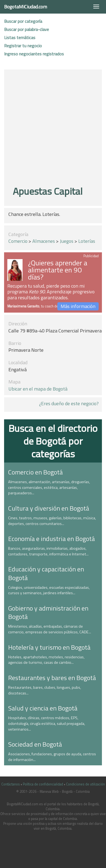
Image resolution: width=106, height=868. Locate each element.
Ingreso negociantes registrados (34, 54)
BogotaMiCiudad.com (26, 7)
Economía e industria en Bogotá (52, 539)
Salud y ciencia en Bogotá (43, 708)
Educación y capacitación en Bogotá (46, 573)
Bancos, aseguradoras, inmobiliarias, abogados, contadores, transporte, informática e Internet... (48, 551)
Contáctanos (11, 784)
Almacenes (44, 241)
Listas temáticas (20, 37)
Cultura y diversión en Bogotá (49, 508)
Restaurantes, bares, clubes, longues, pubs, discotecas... (45, 690)
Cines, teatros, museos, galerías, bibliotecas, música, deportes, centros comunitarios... (52, 521)
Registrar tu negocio (23, 46)
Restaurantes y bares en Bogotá (52, 678)
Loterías (87, 241)
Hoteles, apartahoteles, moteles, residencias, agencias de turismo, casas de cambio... (46, 660)
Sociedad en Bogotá (35, 744)
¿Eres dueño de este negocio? (69, 403)
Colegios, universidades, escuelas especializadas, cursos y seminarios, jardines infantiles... (49, 590)
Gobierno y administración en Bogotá (48, 612)
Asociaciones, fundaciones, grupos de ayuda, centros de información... (52, 757)
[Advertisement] (51, 129)
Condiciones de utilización (85, 784)
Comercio (18, 241)
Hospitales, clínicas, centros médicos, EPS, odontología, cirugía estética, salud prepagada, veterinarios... (47, 723)
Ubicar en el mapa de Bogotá (38, 389)
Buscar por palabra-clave (26, 29)
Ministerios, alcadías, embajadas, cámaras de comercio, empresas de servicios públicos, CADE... (50, 629)
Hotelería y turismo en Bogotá (49, 647)
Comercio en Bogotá (35, 472)
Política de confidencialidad (43, 784)
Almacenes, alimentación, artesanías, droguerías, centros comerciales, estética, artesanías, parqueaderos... (49, 487)
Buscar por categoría (23, 21)
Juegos (67, 241)
